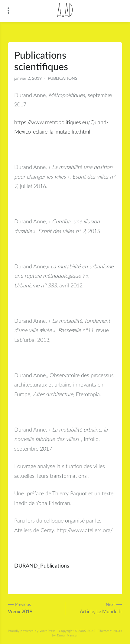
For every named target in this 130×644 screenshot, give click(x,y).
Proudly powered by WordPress (32, 631)
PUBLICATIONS (63, 79)
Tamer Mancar (67, 636)
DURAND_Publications (42, 566)
